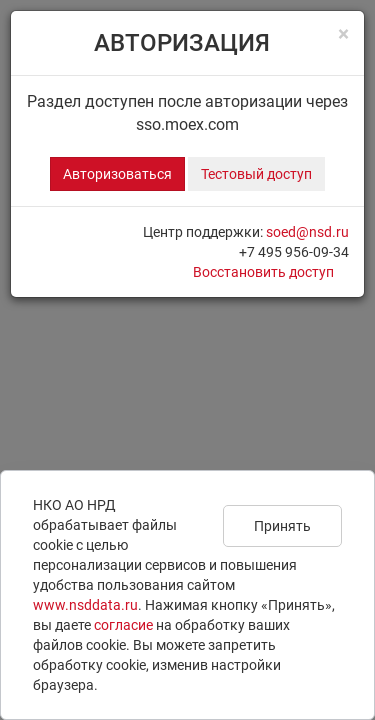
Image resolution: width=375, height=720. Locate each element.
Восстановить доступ (263, 272)
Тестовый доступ (256, 174)
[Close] (343, 34)
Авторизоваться (117, 174)
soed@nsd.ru (307, 232)
